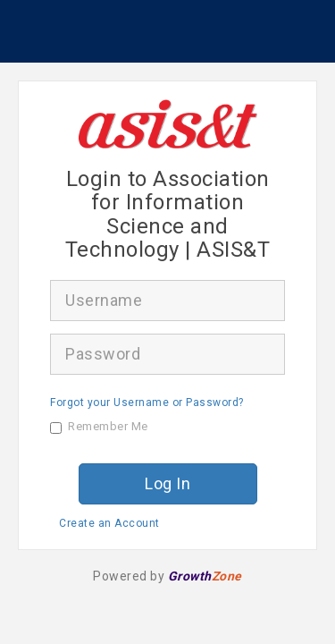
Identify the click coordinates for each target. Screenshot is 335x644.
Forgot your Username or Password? (147, 402)
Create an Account (109, 523)
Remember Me (99, 427)
